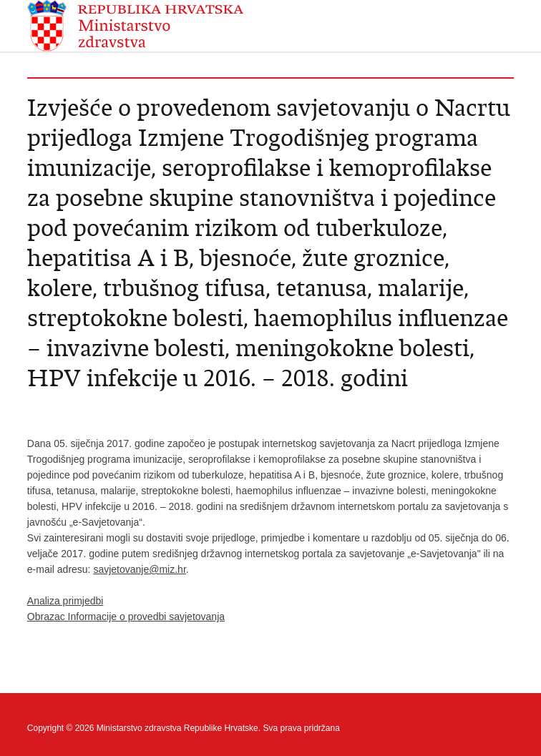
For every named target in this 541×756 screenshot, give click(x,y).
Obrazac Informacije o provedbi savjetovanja (126, 617)
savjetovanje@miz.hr (139, 569)
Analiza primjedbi (65, 601)
